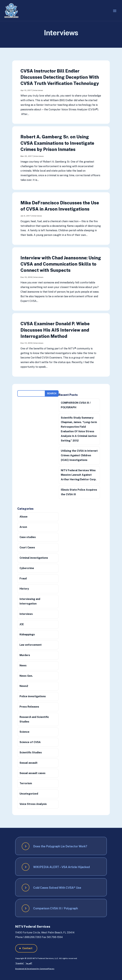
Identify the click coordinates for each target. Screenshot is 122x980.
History (24, 589)
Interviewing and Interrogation (30, 601)
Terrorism (26, 783)
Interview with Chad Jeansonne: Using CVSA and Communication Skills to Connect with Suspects (61, 264)
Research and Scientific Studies (34, 719)
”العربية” (29, 963)
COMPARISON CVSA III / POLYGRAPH (76, 405)
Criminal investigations (34, 558)
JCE (22, 624)
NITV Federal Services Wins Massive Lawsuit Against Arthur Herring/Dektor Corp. (79, 475)
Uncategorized (29, 794)
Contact (27, 948)
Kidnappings (27, 634)
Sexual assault (29, 763)
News (23, 665)
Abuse (24, 517)
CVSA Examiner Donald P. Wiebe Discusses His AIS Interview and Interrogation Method (55, 330)
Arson (23, 527)
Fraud (23, 579)
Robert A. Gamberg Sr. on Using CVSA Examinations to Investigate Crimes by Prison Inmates (57, 143)
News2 (24, 686)
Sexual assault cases (32, 773)
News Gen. (26, 676)
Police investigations (33, 696)
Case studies (28, 537)
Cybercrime (27, 568)
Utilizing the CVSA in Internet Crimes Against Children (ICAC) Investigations (79, 455)
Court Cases (27, 547)
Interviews (38, 90)
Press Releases (29, 707)
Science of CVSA (30, 742)
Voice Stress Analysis (33, 804)
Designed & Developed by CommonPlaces (35, 969)
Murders (25, 655)
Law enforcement (31, 645)
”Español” (20, 963)
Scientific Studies (31, 752)
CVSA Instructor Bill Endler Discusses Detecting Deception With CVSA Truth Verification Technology (60, 77)
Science (24, 732)
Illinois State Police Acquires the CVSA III (79, 492)
